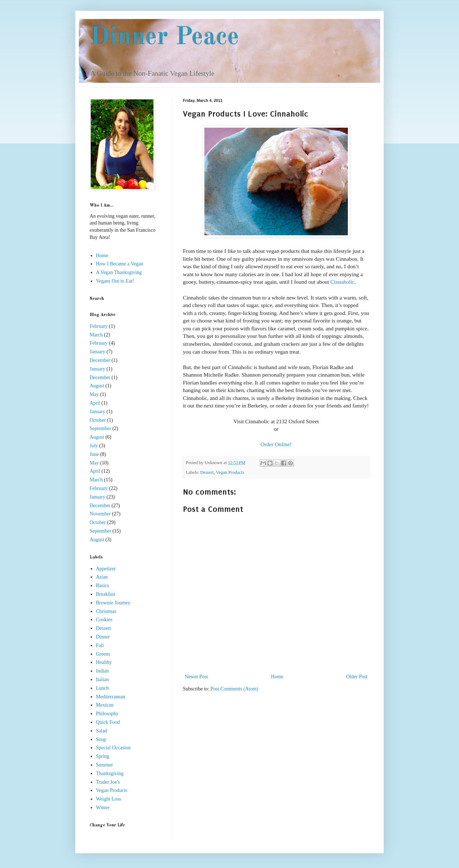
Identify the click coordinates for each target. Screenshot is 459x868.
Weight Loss (109, 799)
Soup (101, 739)
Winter (103, 808)
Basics (103, 586)
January (98, 352)
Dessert (207, 472)
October (98, 420)
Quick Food (108, 722)
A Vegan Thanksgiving (119, 272)
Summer (105, 765)
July (94, 446)
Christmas (106, 611)
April (95, 403)
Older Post (357, 677)
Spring (103, 756)
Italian (103, 680)
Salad (102, 731)
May (94, 394)
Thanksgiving (110, 773)
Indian (103, 671)
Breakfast (106, 594)
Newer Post (196, 677)
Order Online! (276, 444)
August (97, 386)
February (99, 326)
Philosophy (107, 714)
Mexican (105, 705)
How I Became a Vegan (120, 264)
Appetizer (106, 569)
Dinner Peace (164, 38)
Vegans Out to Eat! (115, 281)
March (96, 335)
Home (277, 677)
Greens (103, 654)
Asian (102, 577)
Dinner (103, 637)
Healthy (104, 662)
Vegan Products (230, 472)
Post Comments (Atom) (234, 689)
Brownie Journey (113, 603)
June (94, 454)
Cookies (104, 620)
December (100, 360)
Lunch (103, 688)
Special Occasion (113, 748)
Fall (100, 645)
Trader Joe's (108, 782)
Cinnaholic (342, 282)
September (100, 428)
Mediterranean (111, 697)
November (100, 514)
